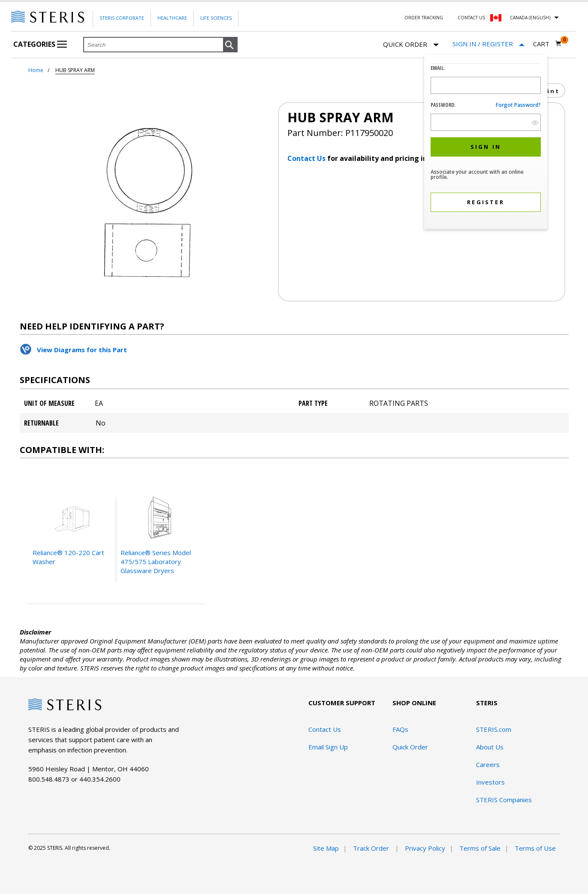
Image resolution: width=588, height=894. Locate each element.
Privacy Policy (425, 848)
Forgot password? (518, 105)
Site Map (326, 848)
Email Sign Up (328, 747)
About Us (490, 747)
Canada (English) (530, 18)
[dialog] (486, 143)
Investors (490, 782)
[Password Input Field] (486, 122)
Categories (40, 44)
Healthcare (172, 18)
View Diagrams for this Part (82, 350)
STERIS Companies (504, 800)
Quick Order (411, 45)
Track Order (372, 848)
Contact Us (471, 18)
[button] (230, 45)
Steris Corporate (122, 18)
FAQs (400, 729)
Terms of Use (535, 848)
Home (36, 70)
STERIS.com (494, 729)
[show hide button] (535, 122)
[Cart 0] (547, 44)
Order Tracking (424, 18)
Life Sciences (216, 18)
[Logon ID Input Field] (486, 85)
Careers (488, 764)
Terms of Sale (480, 848)
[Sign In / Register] (488, 44)
